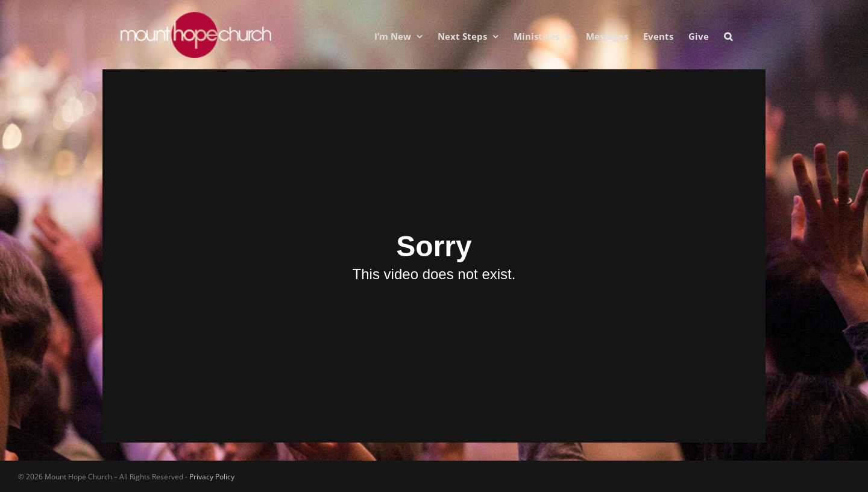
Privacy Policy (212, 477)
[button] (728, 36)
